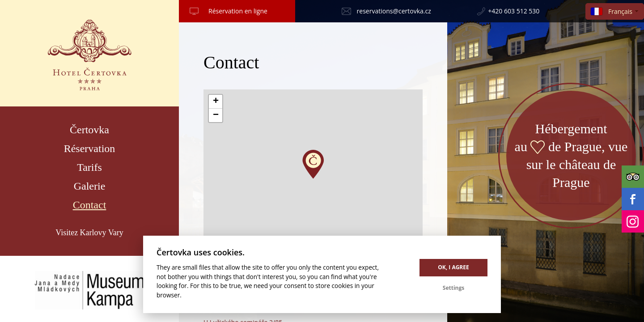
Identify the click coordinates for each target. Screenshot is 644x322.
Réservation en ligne (238, 11)
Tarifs (89, 167)
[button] (313, 164)
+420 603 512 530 (514, 11)
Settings (453, 288)
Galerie (90, 186)
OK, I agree (453, 267)
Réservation (90, 148)
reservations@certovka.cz (394, 11)
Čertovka (89, 130)
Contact (90, 205)
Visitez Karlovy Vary (89, 233)
